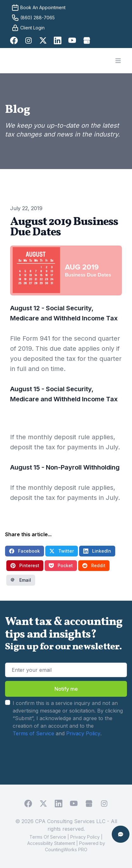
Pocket (61, 565)
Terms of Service (33, 733)
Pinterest (25, 565)
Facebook (25, 551)
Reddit (94, 565)
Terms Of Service (48, 837)
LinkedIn (97, 551)
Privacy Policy (83, 733)
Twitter (62, 551)
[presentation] (48, 756)
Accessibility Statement (51, 843)
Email (21, 580)
